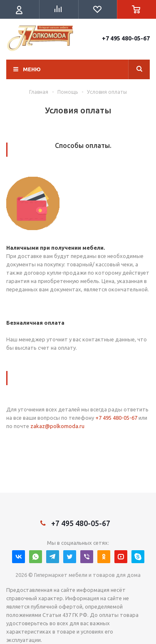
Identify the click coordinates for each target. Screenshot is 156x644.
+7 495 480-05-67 (126, 38)
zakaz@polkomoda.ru (57, 426)
